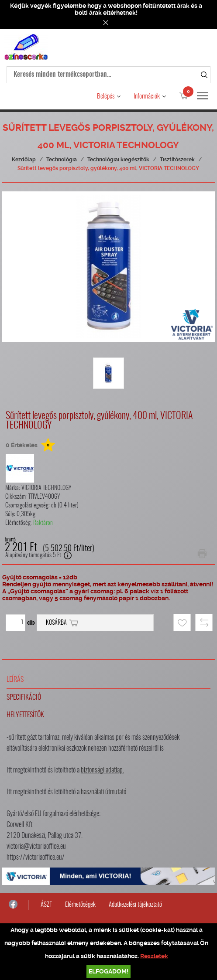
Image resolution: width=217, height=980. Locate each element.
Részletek (154, 956)
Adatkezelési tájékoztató (135, 905)
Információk (147, 97)
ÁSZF (46, 905)
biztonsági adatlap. (102, 770)
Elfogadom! (108, 971)
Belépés (106, 97)
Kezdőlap (24, 160)
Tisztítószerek (177, 160)
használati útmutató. (104, 792)
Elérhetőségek (80, 905)
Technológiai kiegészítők (118, 160)
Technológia (62, 160)
